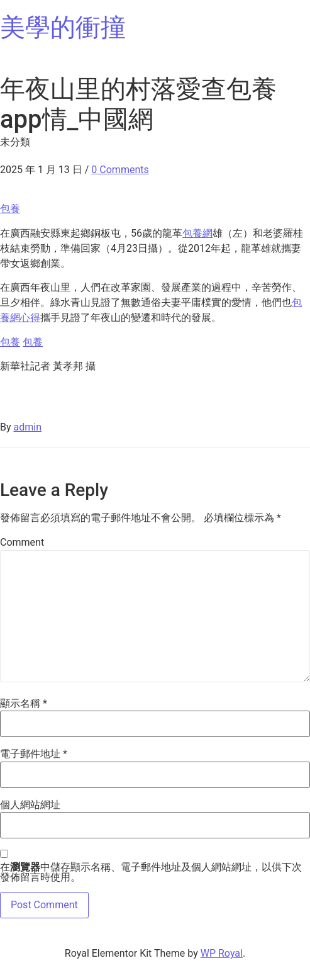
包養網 (197, 233)
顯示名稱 (24, 704)
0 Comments (120, 170)
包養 (10, 209)
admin (28, 427)
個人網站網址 (30, 805)
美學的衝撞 (63, 27)
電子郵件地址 (34, 754)
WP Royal (222, 953)
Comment (22, 543)
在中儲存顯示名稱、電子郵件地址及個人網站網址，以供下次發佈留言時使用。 (151, 872)
